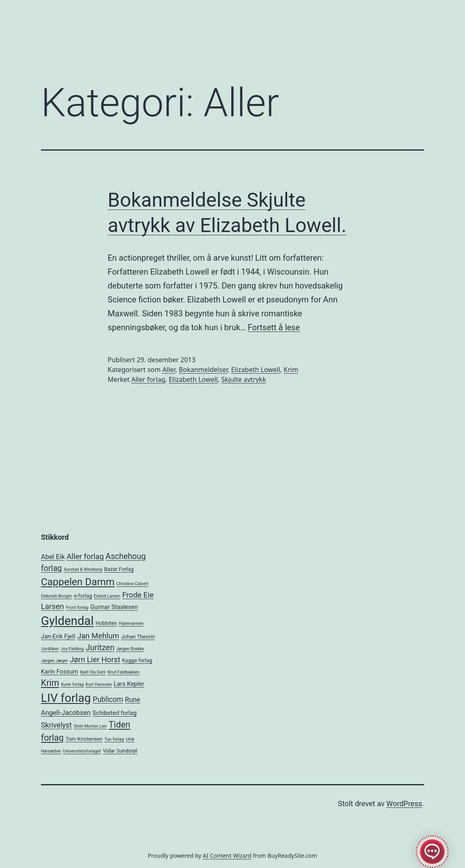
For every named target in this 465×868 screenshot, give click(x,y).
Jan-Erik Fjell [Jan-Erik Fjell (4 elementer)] (58, 636)
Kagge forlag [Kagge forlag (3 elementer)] (137, 660)
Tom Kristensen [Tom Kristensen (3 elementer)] (84, 739)
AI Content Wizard (227, 856)
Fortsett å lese (274, 327)
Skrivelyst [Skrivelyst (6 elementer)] (56, 725)
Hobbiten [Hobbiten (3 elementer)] (106, 623)
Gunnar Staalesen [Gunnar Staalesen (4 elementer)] (114, 607)
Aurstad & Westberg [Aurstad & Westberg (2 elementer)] (83, 569)
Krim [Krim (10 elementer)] (50, 683)
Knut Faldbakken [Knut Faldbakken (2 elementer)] (123, 672)
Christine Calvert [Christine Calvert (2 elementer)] (132, 584)
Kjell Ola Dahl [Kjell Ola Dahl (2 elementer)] (93, 672)
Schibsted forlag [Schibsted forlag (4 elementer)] (115, 713)
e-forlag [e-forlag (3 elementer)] (83, 596)
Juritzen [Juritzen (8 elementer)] (100, 648)
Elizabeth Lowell (255, 370)
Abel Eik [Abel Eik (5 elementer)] (53, 557)
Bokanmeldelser (203, 370)
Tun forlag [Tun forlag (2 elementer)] (114, 739)
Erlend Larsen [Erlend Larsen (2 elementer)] (107, 596)
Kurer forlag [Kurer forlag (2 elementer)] (72, 684)
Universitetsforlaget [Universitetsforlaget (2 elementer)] (82, 751)
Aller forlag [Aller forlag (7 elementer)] (85, 557)
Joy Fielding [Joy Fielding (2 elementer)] (72, 649)
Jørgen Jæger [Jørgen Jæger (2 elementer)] (54, 661)
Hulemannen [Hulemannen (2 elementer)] (131, 623)
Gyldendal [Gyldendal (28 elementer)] (67, 621)
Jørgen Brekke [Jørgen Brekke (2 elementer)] (130, 649)
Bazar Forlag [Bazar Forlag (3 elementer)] (119, 569)
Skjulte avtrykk (244, 379)
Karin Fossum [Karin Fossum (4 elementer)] (60, 672)
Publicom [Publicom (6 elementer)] (108, 699)
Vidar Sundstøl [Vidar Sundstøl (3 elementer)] (120, 751)
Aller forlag (148, 379)
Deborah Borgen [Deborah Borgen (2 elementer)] (56, 596)
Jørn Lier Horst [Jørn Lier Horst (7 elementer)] (95, 660)
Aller (169, 370)
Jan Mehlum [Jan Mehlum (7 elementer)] (98, 636)
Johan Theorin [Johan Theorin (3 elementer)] (138, 637)
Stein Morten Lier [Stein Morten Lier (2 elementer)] (90, 726)
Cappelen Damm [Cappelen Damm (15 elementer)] (78, 582)
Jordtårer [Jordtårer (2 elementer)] (50, 649)
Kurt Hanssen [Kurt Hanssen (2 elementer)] (99, 684)
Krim (291, 370)
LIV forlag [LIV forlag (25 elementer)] (66, 698)
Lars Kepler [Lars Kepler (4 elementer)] (129, 684)
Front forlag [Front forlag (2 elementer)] (77, 608)
